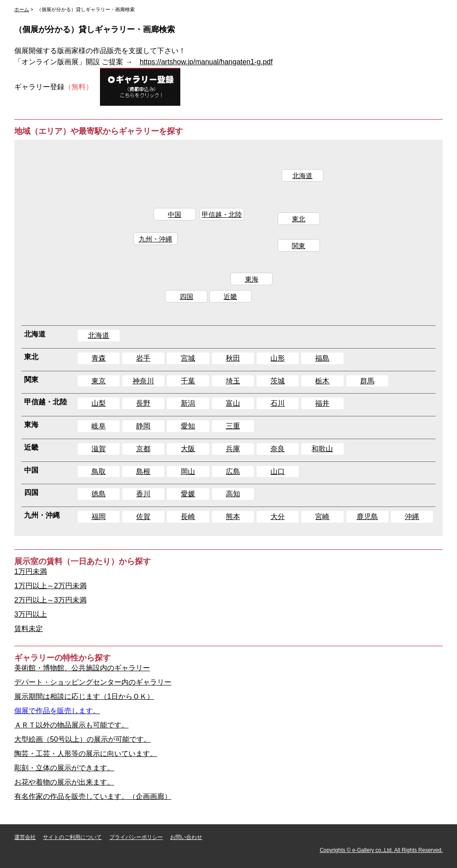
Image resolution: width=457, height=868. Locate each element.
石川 (278, 403)
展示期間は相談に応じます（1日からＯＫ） (84, 696)
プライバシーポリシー (136, 837)
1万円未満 (31, 571)
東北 (301, 221)
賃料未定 (29, 629)
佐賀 (143, 517)
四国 (185, 301)
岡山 (188, 471)
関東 (301, 249)
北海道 (305, 177)
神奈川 (143, 381)
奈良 (278, 449)
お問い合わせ (186, 837)
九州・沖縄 (152, 243)
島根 (143, 471)
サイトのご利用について (72, 837)
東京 (99, 381)
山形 (278, 358)
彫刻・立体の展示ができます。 (64, 768)
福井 (322, 403)
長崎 (188, 517)
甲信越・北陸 (220, 217)
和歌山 (322, 449)
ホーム (22, 9)
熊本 (233, 517)
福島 (322, 358)
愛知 (188, 426)
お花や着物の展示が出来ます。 (64, 782)
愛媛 (188, 494)
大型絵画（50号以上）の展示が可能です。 (83, 739)
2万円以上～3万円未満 (50, 600)
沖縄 (412, 517)
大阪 (188, 449)
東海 (252, 284)
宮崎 (322, 517)
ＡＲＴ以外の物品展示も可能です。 (71, 725)
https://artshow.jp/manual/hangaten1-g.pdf (206, 62)
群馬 (367, 381)
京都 (143, 449)
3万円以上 (31, 614)
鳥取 (99, 471)
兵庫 (233, 449)
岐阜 (99, 426)
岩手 (143, 358)
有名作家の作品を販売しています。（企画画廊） (93, 796)
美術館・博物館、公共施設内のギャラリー (82, 668)
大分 (278, 517)
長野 (143, 403)
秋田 (233, 358)
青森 (99, 358)
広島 (233, 471)
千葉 (188, 381)
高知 (233, 494)
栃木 (322, 381)
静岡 (143, 426)
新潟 (188, 403)
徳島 (99, 494)
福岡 (99, 517)
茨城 (278, 381)
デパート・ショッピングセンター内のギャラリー (93, 682)
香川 (143, 494)
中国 (172, 217)
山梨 (99, 403)
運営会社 (25, 837)
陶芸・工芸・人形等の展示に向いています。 (86, 754)
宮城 (188, 358)
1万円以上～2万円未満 (50, 586)
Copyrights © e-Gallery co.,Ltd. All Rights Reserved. (381, 850)
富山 (233, 403)
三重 (233, 426)
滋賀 (99, 449)
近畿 (231, 301)
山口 (278, 471)
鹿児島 (367, 517)
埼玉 (233, 381)
